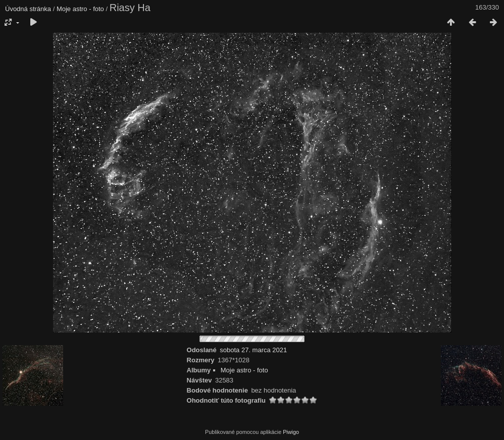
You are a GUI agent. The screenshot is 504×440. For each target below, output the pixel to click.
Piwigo (291, 432)
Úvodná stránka (28, 9)
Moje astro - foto (80, 9)
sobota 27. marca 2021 (253, 350)
